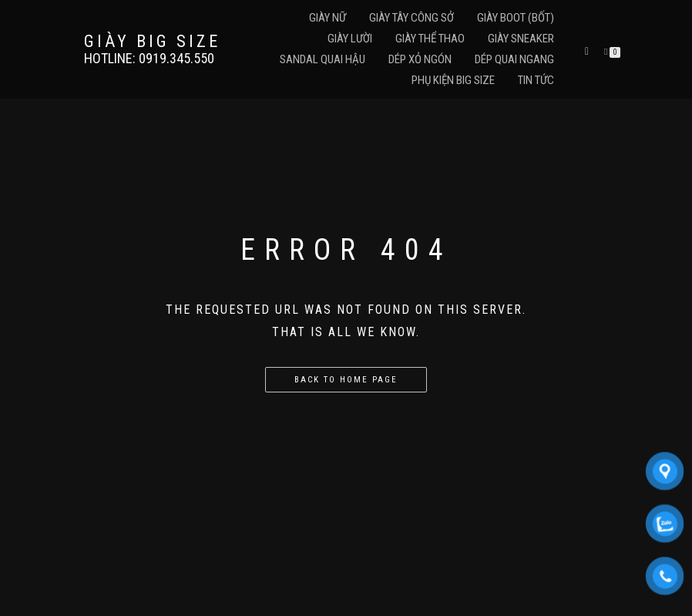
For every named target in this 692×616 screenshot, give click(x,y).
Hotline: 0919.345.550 (149, 59)
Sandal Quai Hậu (322, 59)
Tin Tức (536, 80)
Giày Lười (350, 39)
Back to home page (346, 380)
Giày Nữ (328, 18)
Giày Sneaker (521, 39)
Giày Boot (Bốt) (516, 18)
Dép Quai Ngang (514, 59)
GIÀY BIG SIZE (152, 42)
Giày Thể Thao (430, 39)
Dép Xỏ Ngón (420, 59)
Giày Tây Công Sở (412, 18)
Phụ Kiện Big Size (453, 80)
